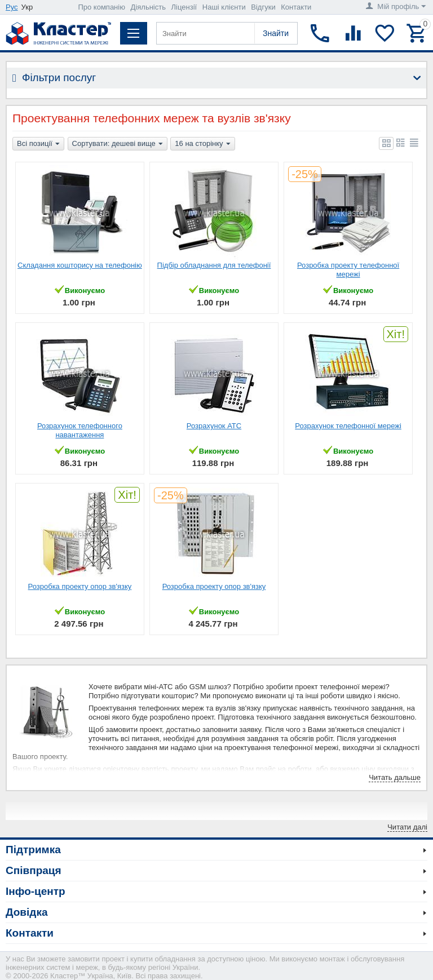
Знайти (276, 33)
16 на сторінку (202, 144)
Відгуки (263, 7)
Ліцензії (184, 7)
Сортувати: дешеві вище (118, 144)
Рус (12, 7)
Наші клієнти (224, 7)
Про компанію (101, 7)
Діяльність (148, 7)
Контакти (296, 7)
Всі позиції (38, 144)
